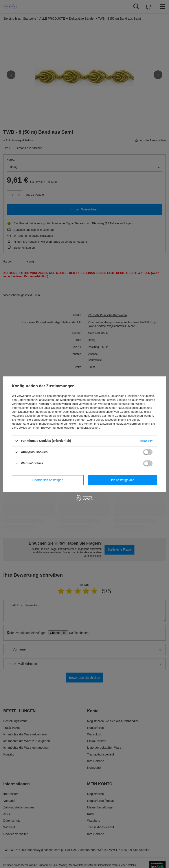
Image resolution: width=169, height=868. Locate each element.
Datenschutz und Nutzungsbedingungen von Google (96, 412)
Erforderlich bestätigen (48, 480)
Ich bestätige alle (122, 480)
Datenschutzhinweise (65, 408)
